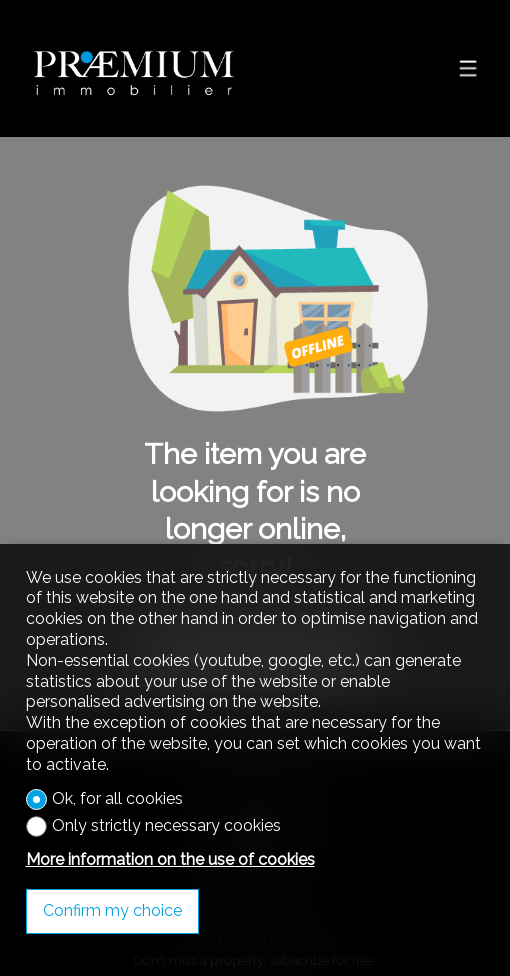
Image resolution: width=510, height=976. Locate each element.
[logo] (133, 69)
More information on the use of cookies (170, 859)
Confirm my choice (112, 910)
